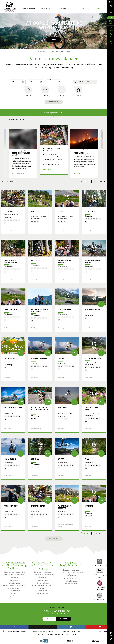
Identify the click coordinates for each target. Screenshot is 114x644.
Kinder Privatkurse (11, 310)
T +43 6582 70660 (8, 575)
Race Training (36, 261)
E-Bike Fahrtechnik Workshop (92, 409)
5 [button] (57, 47)
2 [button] (50, 47)
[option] (54, 31)
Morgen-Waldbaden (92, 310)
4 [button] (55, 47)
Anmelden (63, 619)
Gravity (61, 459)
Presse (73, 632)
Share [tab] (111, 640)
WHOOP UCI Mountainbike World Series (52, 150)
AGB (58, 632)
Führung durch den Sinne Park (65, 507)
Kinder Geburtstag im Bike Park (93, 262)
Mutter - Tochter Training (64, 262)
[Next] (102, 31)
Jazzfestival (49, 634)
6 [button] (59, 47)
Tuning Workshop (11, 506)
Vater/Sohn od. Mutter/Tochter (11, 262)
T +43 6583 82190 (65, 573)
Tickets (84, 8)
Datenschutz (59, 634)
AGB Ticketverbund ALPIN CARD (43, 632)
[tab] (111, 2)
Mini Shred (35, 211)
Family (87, 459)
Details (54, 176)
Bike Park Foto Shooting (13, 408)
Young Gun (89, 506)
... (96, 182)
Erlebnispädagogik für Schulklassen (40, 311)
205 (101, 182)
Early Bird (62, 358)
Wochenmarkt (10, 358)
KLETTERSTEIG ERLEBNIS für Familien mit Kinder (39, 409)
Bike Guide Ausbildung (39, 358)
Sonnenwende (79, 153)
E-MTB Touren (9, 211)
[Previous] (22, 152)
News (79, 632)
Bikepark (41, 634)
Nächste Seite (54, 539)
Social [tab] (111, 634)
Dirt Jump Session (11, 459)
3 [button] (53, 47)
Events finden (54, 102)
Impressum (65, 632)
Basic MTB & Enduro (38, 506)
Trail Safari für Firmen (93, 358)
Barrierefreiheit (71, 634)
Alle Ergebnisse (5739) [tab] (54, 113)
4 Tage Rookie (63, 408)
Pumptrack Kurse (64, 310)
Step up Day (35, 459)
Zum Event (54, 40)
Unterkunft (97, 8)
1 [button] (48, 47)
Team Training (90, 211)
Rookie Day (62, 211)
